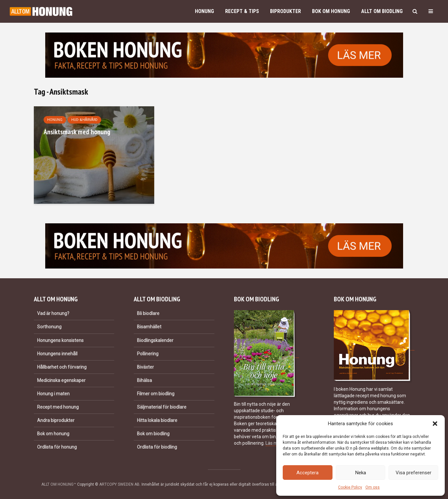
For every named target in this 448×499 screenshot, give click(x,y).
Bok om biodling (153, 434)
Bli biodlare (148, 313)
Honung (204, 11)
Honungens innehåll (57, 354)
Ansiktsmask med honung (77, 132)
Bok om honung (331, 11)
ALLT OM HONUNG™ (59, 484)
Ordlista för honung (57, 447)
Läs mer (274, 443)
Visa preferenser (414, 473)
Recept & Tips (242, 11)
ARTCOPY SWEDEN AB (119, 484)
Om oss (373, 487)
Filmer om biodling (156, 394)
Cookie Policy (350, 487)
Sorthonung (49, 327)
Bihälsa (144, 380)
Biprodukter (285, 11)
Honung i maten (53, 394)
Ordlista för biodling (157, 447)
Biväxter (145, 367)
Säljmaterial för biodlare (162, 407)
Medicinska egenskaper (61, 380)
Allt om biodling (382, 11)
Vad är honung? (53, 313)
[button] (435, 424)
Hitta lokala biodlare (157, 420)
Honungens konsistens (60, 340)
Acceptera (307, 473)
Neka (361, 473)
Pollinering (148, 354)
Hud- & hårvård (84, 120)
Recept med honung (58, 407)
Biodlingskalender (155, 340)
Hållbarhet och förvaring (62, 367)
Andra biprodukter (56, 420)
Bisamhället (149, 327)
